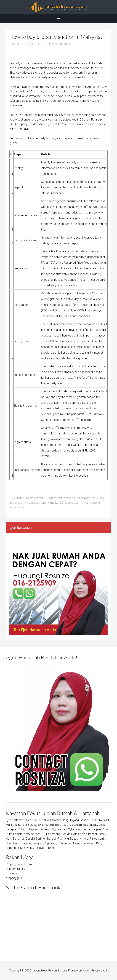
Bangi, (66, 820)
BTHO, (45, 834)
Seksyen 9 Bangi (45, 848)
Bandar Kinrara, (79, 839)
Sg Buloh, (51, 843)
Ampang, (55, 834)
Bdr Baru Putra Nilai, (63, 825)
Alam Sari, (82, 825)
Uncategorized (34, 498)
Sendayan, (89, 843)
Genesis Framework (70, 970)
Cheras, (93, 825)
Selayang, (39, 843)
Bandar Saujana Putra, (95, 829)
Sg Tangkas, (60, 829)
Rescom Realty (15, 869)
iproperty (11, 873)
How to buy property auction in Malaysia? (56, 37)
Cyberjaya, (75, 829)
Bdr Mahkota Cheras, (75, 834)
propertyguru (14, 878)
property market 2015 (53, 503)
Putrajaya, (32, 829)
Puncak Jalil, (97, 839)
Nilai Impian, (65, 843)
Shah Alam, (13, 843)
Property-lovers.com (19, 864)
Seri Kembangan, (46, 839)
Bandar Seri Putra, (91, 820)
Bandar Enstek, (97, 834)
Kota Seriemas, (15, 839)
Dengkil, (30, 839)
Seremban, (13, 848)
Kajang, (75, 820)
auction (68, 498)
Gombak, (26, 843)
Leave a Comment (59, 44)
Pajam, (78, 843)
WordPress (92, 970)
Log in (104, 970)
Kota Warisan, (32, 834)
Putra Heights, (14, 834)
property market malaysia (84, 503)
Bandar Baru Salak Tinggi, (34, 825)
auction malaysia (85, 498)
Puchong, (64, 839)
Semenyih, (45, 829)
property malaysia (26, 503)
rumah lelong (17, 507)
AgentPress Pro (43, 970)
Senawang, (27, 848)
